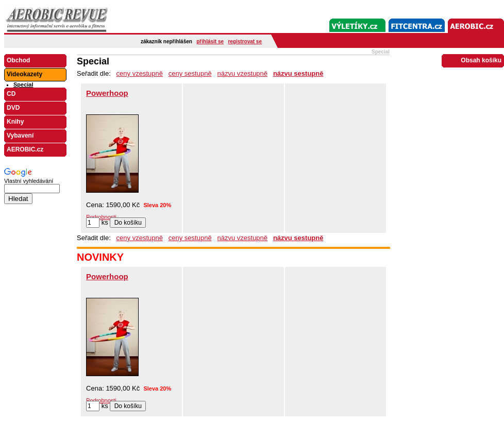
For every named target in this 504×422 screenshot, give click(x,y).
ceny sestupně (190, 73)
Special (23, 85)
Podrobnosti (101, 217)
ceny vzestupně (140, 73)
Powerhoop (107, 93)
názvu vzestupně (242, 73)
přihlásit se (210, 41)
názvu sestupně (298, 73)
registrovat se (245, 41)
